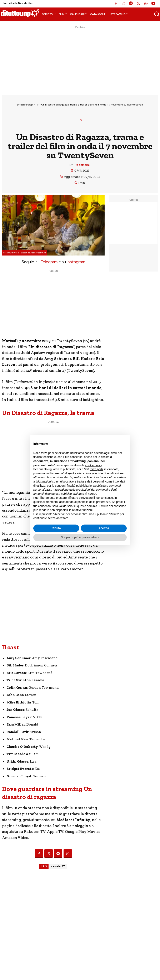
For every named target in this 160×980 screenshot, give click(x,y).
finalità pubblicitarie (79, 486)
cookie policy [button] (94, 465)
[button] (157, 14)
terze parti (96, 469)
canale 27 (58, 866)
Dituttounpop (25, 105)
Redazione (82, 165)
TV (37, 105)
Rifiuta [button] (56, 528)
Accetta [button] (104, 528)
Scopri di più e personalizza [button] (80, 537)
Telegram (49, 262)
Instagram (76, 262)
